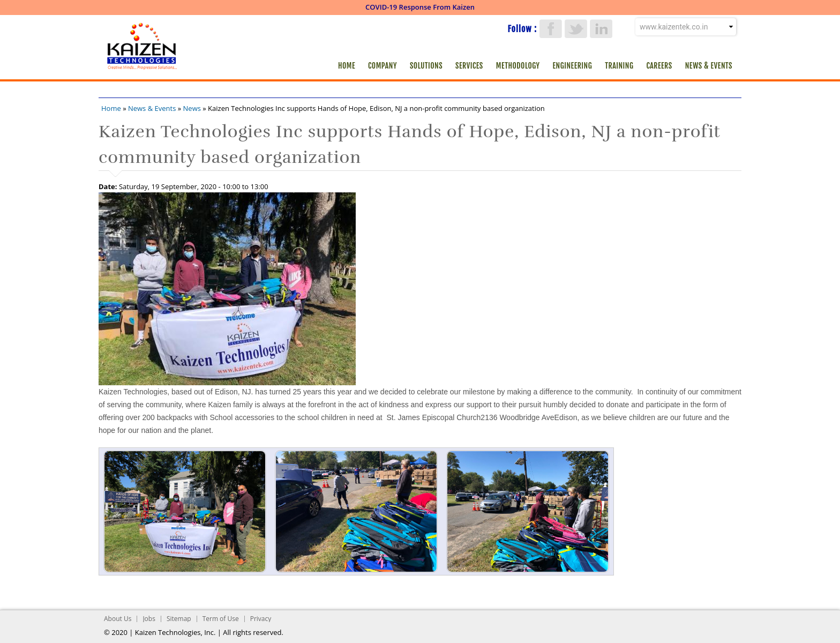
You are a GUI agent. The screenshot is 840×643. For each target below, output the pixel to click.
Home (347, 66)
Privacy (261, 619)
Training (619, 66)
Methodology (518, 66)
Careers (659, 66)
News (192, 108)
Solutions (426, 66)
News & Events (709, 66)
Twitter (576, 29)
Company (382, 66)
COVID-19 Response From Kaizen (420, 7)
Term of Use (221, 619)
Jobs (149, 619)
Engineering (573, 66)
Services (469, 66)
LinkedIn (601, 29)
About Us (118, 619)
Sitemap (179, 619)
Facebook (551, 29)
